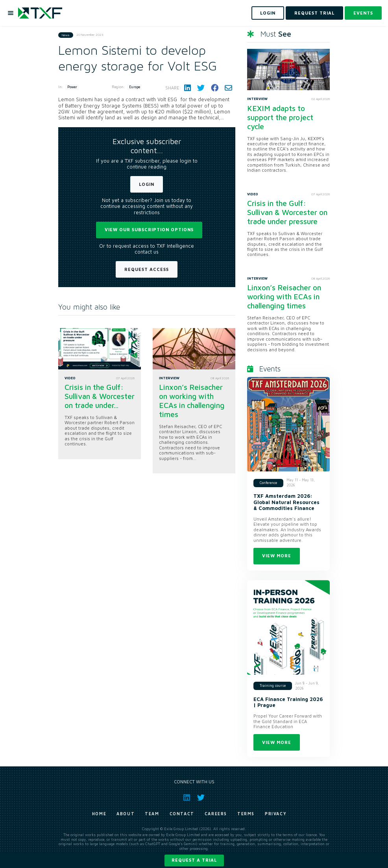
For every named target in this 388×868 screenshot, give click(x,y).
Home (99, 814)
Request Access (147, 269)
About (126, 814)
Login (147, 184)
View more (277, 555)
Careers (216, 814)
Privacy (276, 814)
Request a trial (194, 860)
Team (152, 814)
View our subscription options (149, 229)
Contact (182, 814)
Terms (246, 814)
